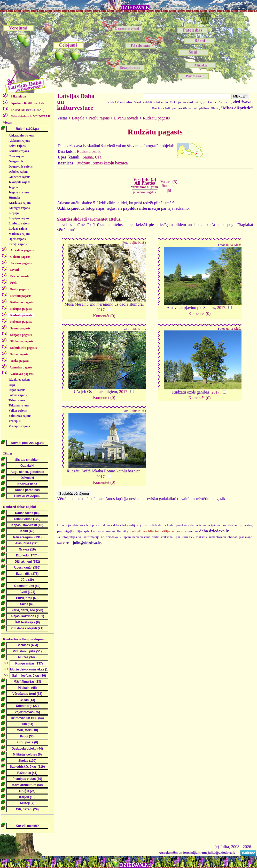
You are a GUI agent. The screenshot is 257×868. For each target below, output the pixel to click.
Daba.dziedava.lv (30, 116)
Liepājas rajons (19, 218)
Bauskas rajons (19, 151)
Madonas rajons (19, 234)
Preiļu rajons (18, 244)
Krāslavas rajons (20, 203)
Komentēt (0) (104, 316)
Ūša (98, 157)
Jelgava (14, 187)
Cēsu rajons (16, 156)
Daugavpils (16, 161)
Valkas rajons (18, 411)
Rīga (12, 385)
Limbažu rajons (19, 223)
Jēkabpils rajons (19, 182)
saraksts (27, 103)
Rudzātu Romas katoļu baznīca (102, 163)
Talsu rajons (17, 400)
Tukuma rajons (19, 405)
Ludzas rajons (18, 229)
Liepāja (14, 213)
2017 (100, 310)
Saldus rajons (18, 395)
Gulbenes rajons (19, 177)
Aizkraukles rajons (21, 135)
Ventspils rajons (19, 426)
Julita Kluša (138, 243)
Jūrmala (14, 198)
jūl (169, 191)
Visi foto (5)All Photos (145, 183)
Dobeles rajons (18, 172)
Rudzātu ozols (88, 151)
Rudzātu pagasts (156, 118)
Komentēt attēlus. (106, 219)
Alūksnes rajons (19, 141)
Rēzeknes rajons (19, 380)
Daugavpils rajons (21, 167)
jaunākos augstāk (145, 192)
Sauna (88, 157)
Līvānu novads (126, 118)
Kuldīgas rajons (19, 208)
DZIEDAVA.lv (135, 8)
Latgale (78, 118)
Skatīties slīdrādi (72, 219)
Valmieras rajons (20, 416)
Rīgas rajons (17, 390)
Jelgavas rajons (19, 192)
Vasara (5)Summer (169, 183)
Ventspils (14, 421)
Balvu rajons (17, 146)
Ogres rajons (17, 239)
